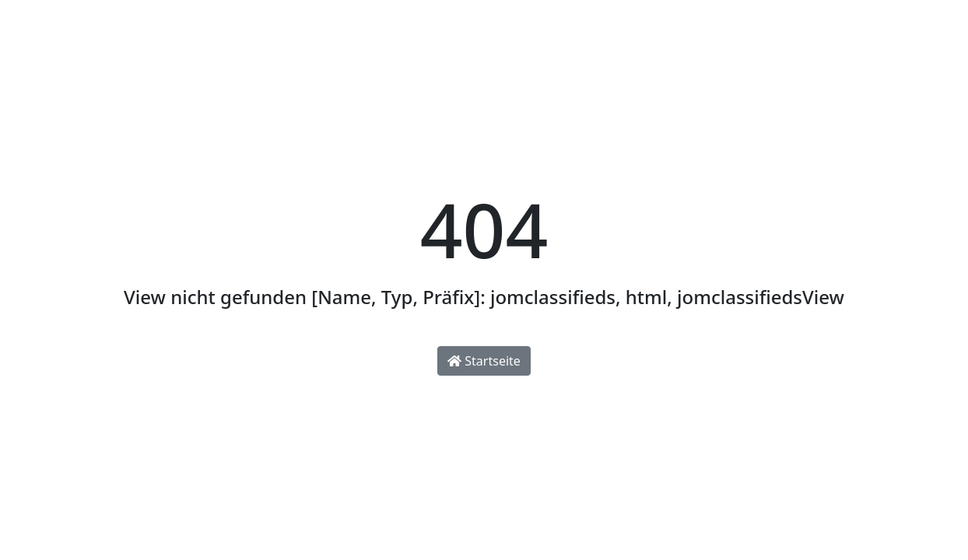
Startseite (484, 361)
